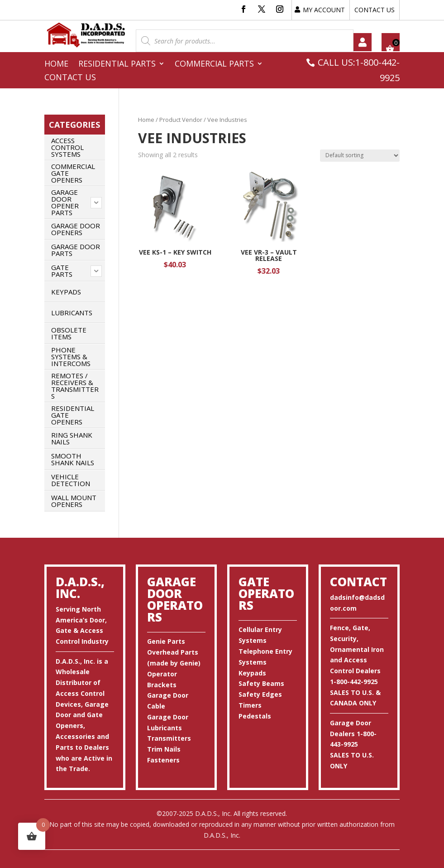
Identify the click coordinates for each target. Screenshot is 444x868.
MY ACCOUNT (324, 10)
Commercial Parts (214, 65)
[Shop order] (360, 156)
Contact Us (70, 78)
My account (363, 42)
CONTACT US (375, 10)
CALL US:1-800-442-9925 (359, 70)
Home (56, 65)
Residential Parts (117, 65)
